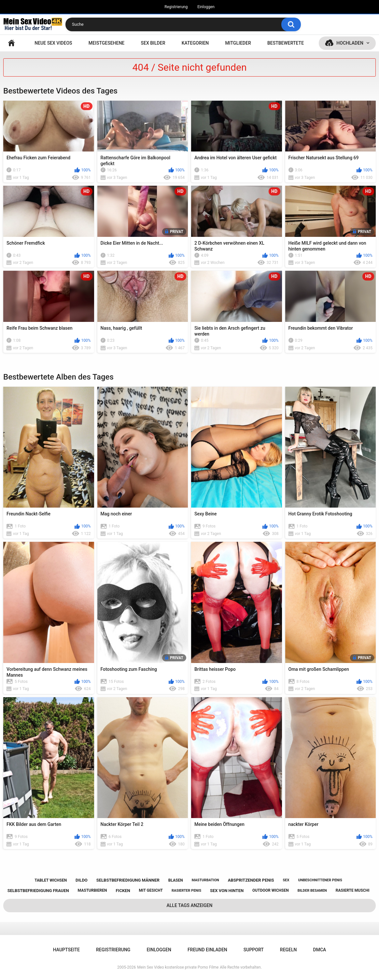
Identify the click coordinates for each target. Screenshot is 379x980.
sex (286, 880)
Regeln (288, 950)
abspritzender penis (251, 880)
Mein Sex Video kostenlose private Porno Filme (178, 967)
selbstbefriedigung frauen (38, 891)
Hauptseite (11, 43)
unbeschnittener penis (320, 880)
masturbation (205, 880)
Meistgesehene (106, 43)
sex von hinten (227, 891)
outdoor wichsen (271, 890)
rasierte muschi (353, 890)
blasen (176, 880)
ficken (123, 891)
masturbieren (92, 890)
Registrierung (176, 7)
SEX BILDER (153, 43)
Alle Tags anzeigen (190, 905)
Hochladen (350, 43)
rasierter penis (186, 891)
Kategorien (195, 43)
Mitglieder (238, 43)
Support (254, 950)
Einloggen (206, 7)
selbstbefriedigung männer (128, 880)
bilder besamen (312, 891)
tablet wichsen (51, 880)
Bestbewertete (286, 43)
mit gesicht (151, 890)
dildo (82, 880)
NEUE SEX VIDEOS (53, 43)
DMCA (320, 950)
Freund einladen (207, 950)
